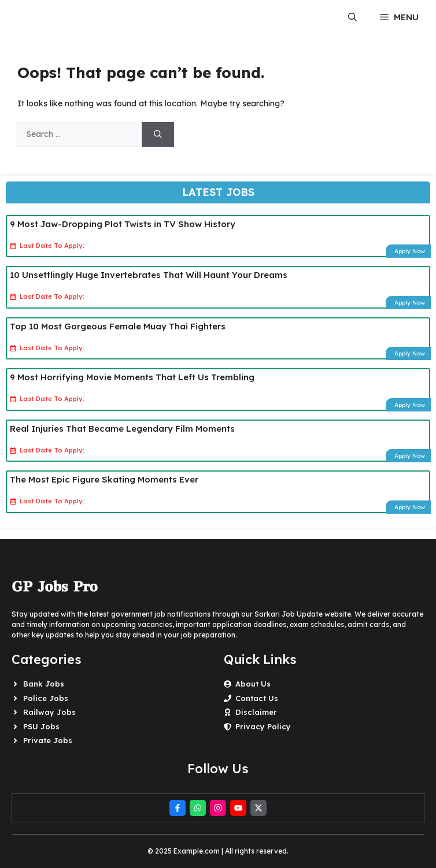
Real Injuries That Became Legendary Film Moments (122, 429)
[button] (352, 17)
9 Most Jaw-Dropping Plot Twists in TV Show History (123, 224)
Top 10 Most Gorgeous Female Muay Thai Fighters (118, 326)
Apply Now (410, 251)
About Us (253, 684)
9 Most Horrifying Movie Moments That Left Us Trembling (132, 377)
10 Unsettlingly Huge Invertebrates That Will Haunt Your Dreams (149, 275)
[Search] (158, 134)
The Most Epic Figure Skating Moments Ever (104, 479)
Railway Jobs (49, 712)
